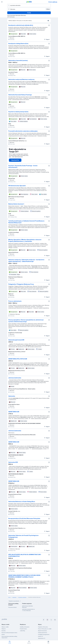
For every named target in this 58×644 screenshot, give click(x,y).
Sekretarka (12, 396)
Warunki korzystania (42, 631)
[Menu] (2, 2)
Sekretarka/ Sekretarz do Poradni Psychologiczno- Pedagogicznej (24, 536)
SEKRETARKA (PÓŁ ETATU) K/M (18, 359)
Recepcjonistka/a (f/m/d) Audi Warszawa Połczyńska (24, 518)
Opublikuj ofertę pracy (25, 627)
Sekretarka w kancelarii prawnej (18, 60)
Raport (47, 39)
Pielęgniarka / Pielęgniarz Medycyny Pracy (21, 284)
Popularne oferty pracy (43, 627)
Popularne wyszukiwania (15, 601)
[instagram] (47, 620)
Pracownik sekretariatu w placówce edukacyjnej (23, 131)
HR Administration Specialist (17, 186)
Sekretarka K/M (13, 462)
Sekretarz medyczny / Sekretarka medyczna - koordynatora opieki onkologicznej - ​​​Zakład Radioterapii (26, 261)
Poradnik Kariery (23, 629)
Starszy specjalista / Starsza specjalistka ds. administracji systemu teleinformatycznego (26, 321)
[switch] (49, 21)
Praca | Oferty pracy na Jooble (45, 629)
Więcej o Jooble (5, 627)
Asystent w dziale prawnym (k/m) (18, 112)
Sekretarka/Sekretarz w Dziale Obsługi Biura (22, 502)
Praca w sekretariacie (15, 301)
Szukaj (29, 13)
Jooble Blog (22, 631)
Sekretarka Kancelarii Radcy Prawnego (20, 95)
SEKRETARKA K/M (14, 412)
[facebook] (44, 620)
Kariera (3, 634)
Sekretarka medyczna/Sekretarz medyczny (21, 79)
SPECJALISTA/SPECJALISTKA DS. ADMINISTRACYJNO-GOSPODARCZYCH (25, 555)
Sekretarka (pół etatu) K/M (16, 340)
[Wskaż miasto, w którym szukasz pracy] (29, 9)
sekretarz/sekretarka (15, 378)
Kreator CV (40, 636)
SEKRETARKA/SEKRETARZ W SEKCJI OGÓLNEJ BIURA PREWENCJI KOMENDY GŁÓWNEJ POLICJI (24, 576)
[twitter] (51, 620)
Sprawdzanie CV (42, 638)
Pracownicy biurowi (12, 607)
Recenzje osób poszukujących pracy (9, 633)
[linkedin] (55, 620)
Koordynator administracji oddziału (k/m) (21, 25)
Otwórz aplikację (53, 2)
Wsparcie (4, 629)
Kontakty (4, 631)
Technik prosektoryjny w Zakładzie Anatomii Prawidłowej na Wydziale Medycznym (26, 222)
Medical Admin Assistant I (16, 204)
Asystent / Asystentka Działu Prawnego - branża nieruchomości (23, 167)
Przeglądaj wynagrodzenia (44, 634)
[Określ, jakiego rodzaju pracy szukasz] (29, 5)
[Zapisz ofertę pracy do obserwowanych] (49, 25)
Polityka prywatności (43, 633)
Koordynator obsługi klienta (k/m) (18, 44)
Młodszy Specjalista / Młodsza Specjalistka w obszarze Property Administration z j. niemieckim (25, 240)
